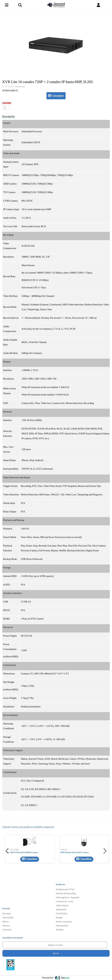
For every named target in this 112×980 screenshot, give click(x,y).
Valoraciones (20, 87)
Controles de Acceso (65, 901)
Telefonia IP (61, 909)
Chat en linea (8, 917)
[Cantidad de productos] (6, 108)
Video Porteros (62, 905)
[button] (98, 5)
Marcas (5, 921)
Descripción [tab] (8, 116)
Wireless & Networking (66, 893)
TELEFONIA (62, 913)
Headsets (60, 929)
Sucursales (7, 929)
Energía (59, 917)
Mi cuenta (7, 913)
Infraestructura (62, 925)
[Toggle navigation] (20, 5)
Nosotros (6, 925)
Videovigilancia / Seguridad (68, 897)
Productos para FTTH (65, 889)
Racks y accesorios (64, 921)
